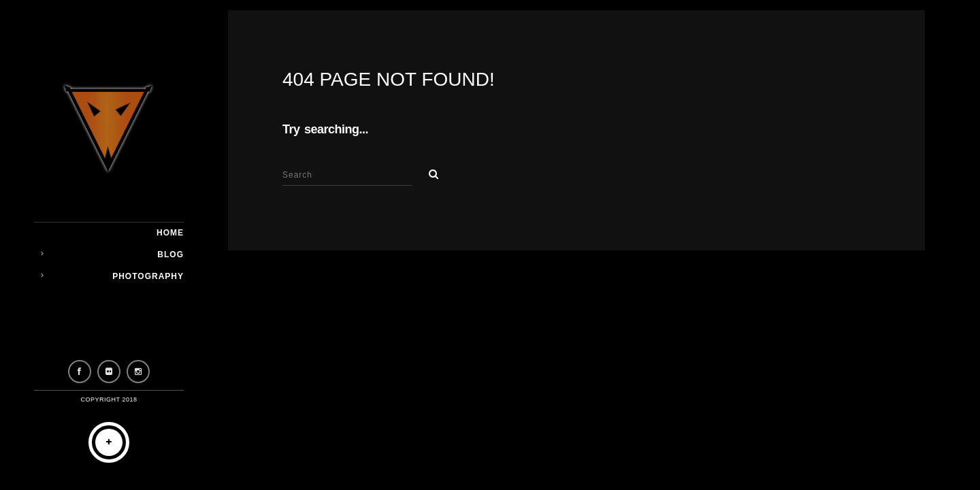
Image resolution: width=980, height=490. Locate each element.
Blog (170, 255)
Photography (148, 276)
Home (170, 233)
